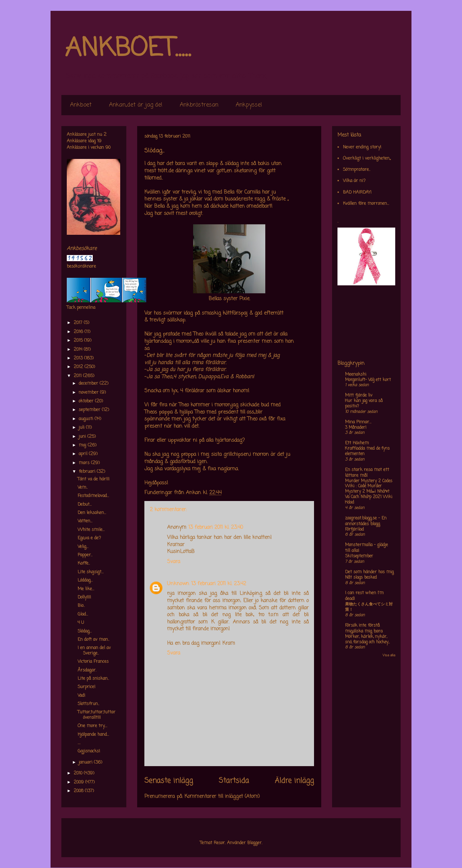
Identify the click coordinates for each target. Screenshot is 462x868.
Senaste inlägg (169, 781)
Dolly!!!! (84, 597)
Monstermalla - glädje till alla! (367, 548)
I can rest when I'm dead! (364, 596)
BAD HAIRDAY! (357, 193)
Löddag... (85, 580)
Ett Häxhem (357, 443)
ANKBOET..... (128, 49)
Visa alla (389, 655)
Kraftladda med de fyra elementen (367, 451)
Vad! (81, 696)
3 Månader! (356, 428)
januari (86, 763)
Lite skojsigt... (91, 572)
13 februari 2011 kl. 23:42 (219, 584)
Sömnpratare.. (357, 170)
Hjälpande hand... (93, 735)
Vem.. (83, 488)
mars (85, 463)
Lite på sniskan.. (93, 679)
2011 (78, 376)
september (90, 410)
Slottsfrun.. (88, 704)
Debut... (85, 505)
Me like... (86, 589)
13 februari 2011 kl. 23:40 (216, 528)
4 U (81, 623)
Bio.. (81, 606)
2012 (79, 367)
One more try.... (92, 726)
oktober (87, 401)
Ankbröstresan (199, 105)
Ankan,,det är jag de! (136, 105)
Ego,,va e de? (89, 538)
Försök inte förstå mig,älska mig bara (364, 629)
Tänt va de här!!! (93, 479)
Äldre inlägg (294, 781)
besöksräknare (81, 267)
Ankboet (81, 105)
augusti (87, 419)
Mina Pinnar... (358, 422)
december (89, 384)
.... (79, 743)
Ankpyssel (249, 105)
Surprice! (86, 687)
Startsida (234, 781)
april (84, 454)
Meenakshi (356, 375)
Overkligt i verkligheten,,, (367, 159)
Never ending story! (362, 147)
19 (99, 141)
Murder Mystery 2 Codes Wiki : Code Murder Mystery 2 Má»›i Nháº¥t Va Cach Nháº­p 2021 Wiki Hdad (369, 492)
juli (82, 428)
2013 (79, 358)
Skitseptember (359, 556)
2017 (79, 323)
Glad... (83, 614)
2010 (79, 773)
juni (83, 437)
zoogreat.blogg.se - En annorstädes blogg (366, 521)
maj (83, 445)
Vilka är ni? (354, 181)
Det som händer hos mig (369, 572)
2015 (79, 341)
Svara (174, 562)
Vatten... (85, 521)
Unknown (178, 584)
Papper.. (85, 555)
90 (108, 148)
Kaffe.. (84, 563)
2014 (79, 350)
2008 (79, 791)
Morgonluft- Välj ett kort (368, 380)
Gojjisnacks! (89, 751)
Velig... (83, 547)
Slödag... (85, 631)
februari (88, 472)
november (89, 393)
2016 (79, 332)
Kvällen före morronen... (366, 204)
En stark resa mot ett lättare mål (367, 473)
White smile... (91, 530)
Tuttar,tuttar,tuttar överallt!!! (97, 715)
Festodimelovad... (93, 496)
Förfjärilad (354, 530)
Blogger (254, 843)
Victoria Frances (93, 662)
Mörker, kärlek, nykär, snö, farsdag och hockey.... (367, 640)
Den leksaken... (92, 513)
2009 (79, 782)
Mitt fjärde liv (359, 396)
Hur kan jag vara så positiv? (364, 404)
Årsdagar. (87, 670)
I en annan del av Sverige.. (94, 651)
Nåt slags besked (361, 578)
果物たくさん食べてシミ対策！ (369, 607)
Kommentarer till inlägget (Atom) (222, 797)
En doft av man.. (93, 640)
